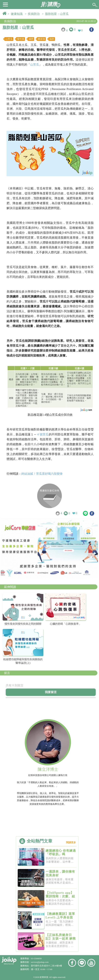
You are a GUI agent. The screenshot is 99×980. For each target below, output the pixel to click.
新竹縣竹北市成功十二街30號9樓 (46, 966)
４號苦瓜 (43, 434)
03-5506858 (36, 958)
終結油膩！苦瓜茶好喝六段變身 (42, 474)
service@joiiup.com (40, 962)
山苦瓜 (35, 65)
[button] (5, 4)
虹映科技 (44, 977)
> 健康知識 (16, 14)
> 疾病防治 (33, 14)
